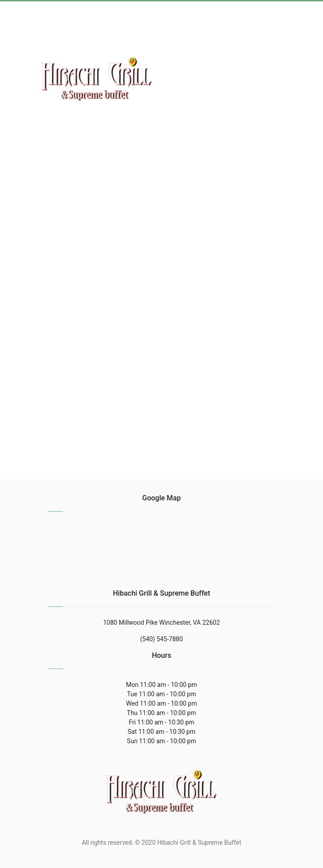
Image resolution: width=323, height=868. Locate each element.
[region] (161, 237)
